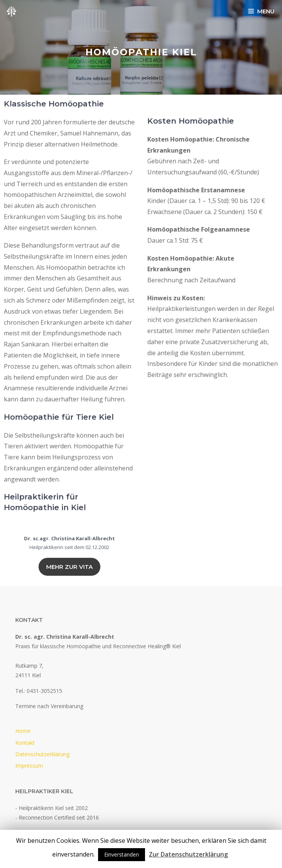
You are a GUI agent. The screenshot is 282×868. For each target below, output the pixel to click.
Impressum (29, 766)
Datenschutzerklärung (42, 754)
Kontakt (25, 743)
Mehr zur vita (69, 567)
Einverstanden (122, 854)
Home (23, 731)
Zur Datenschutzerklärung (188, 854)
